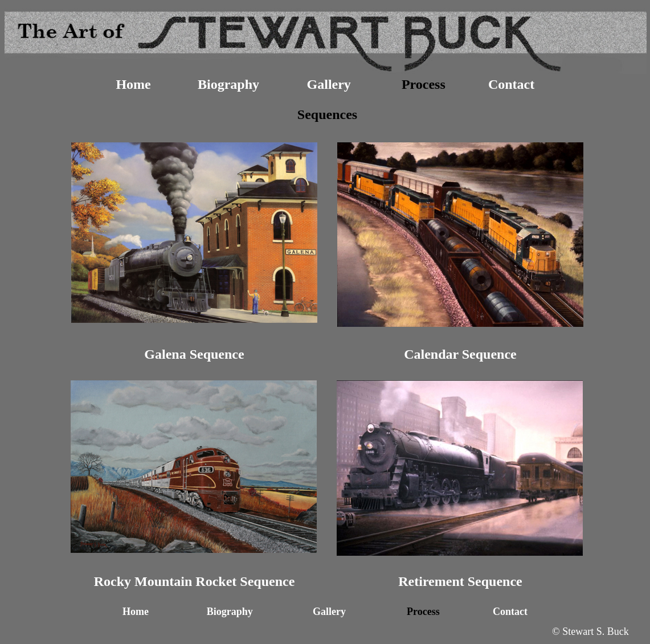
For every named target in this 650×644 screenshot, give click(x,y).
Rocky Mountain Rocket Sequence (195, 581)
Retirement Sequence (460, 581)
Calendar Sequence (460, 354)
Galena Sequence (194, 354)
